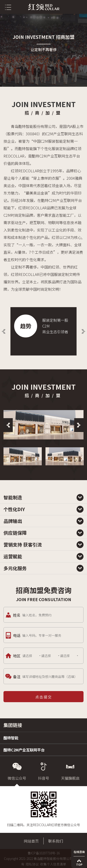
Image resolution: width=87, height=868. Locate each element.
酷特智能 (11, 738)
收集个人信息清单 (53, 864)
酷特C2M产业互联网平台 (24, 750)
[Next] (79, 425)
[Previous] (8, 425)
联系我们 (56, 841)
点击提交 (44, 697)
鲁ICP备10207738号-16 (44, 853)
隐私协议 (32, 864)
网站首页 (31, 841)
